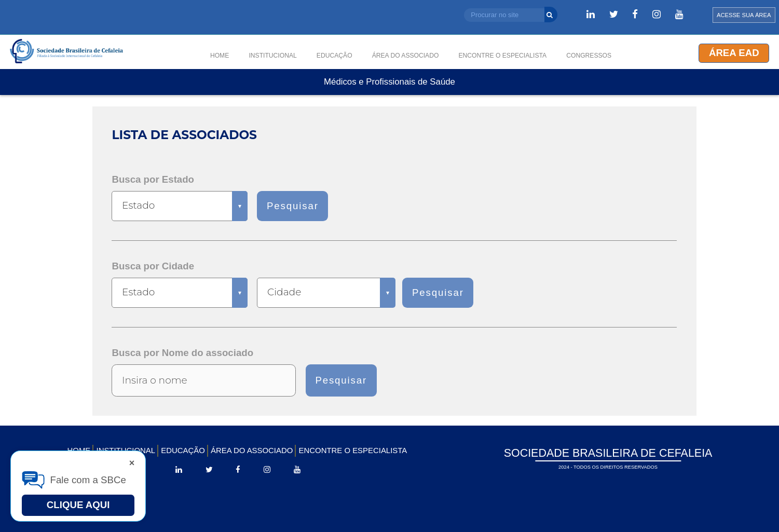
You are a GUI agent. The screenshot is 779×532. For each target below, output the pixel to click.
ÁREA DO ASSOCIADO (252, 450)
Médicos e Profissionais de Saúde (389, 82)
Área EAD (734, 53)
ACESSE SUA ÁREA (744, 15)
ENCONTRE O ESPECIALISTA (353, 450)
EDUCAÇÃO (183, 450)
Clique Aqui (78, 505)
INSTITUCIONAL (272, 56)
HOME (220, 56)
